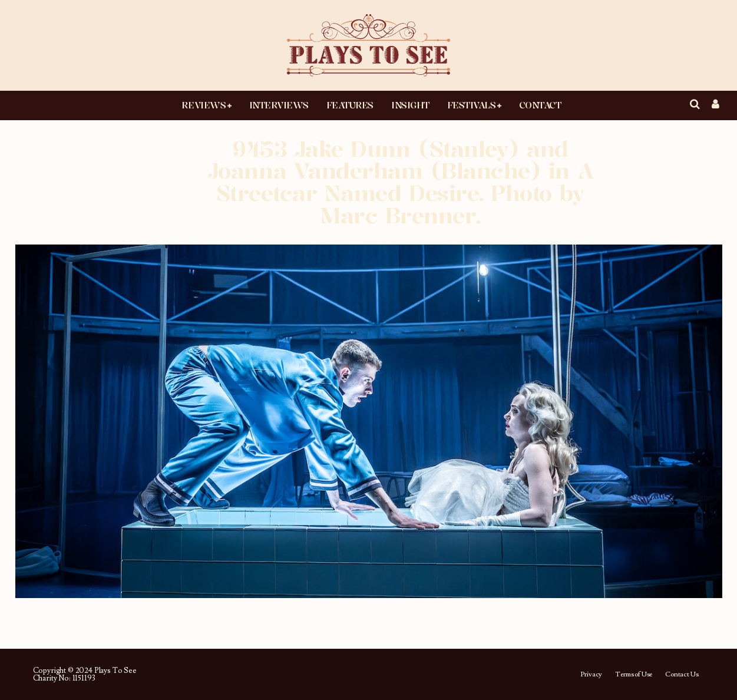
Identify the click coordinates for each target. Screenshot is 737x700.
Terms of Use (634, 675)
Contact (540, 105)
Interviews (279, 105)
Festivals (472, 105)
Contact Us (682, 675)
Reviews (204, 105)
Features (350, 105)
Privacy (591, 675)
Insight (410, 105)
